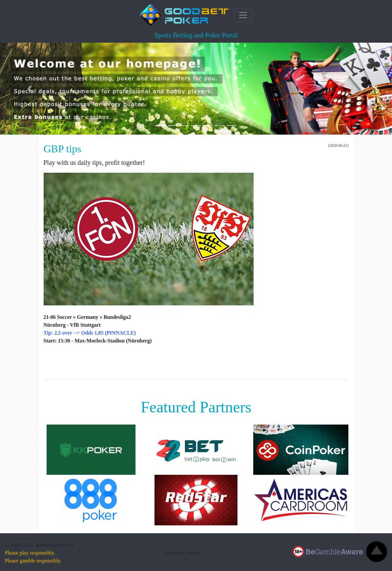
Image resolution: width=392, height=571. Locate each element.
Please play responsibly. (30, 553)
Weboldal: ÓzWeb (183, 553)
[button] (29, 89)
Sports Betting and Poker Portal (196, 35)
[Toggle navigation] (243, 15)
